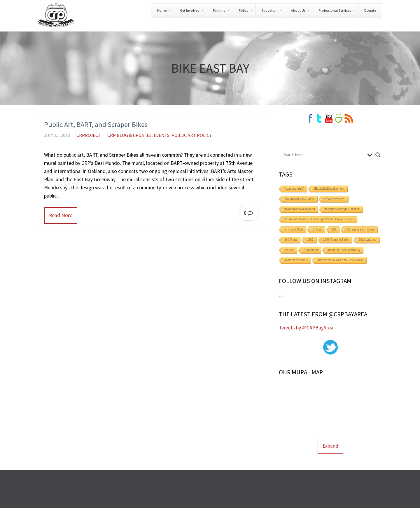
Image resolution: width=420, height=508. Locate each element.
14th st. (317, 229)
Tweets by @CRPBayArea (306, 328)
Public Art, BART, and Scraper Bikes (96, 124)
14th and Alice (294, 229)
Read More (61, 215)
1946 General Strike (336, 240)
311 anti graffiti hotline (360, 229)
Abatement (311, 250)
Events (162, 135)
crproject (89, 135)
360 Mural (291, 240)
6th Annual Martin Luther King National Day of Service (319, 219)
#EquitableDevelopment (329, 189)
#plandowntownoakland (300, 209)
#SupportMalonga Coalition (342, 209)
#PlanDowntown (335, 199)
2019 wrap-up (368, 240)
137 (334, 229)
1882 (310, 240)
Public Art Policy (191, 135)
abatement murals (296, 260)
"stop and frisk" (294, 189)
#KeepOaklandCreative (299, 199)
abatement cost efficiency (344, 250)
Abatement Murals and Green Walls (340, 260)
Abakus (289, 250)
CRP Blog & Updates (129, 135)
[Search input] (324, 155)
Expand (330, 446)
